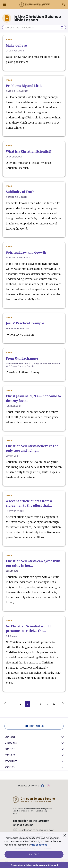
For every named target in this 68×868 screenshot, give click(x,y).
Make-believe (16, 45)
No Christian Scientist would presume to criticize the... (28, 628)
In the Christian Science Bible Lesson (37, 18)
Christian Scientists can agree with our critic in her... (33, 563)
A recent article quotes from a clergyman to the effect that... (29, 503)
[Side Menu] (4, 5)
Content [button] (10, 749)
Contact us (34, 726)
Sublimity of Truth (20, 192)
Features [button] (10, 755)
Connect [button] (10, 737)
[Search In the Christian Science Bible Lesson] (34, 28)
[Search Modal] (64, 5)
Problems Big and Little (24, 86)
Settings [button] (9, 767)
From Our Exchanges (22, 358)
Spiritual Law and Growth (26, 252)
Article (9, 40)
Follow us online (28, 786)
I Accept (34, 854)
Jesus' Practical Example (25, 323)
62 (54, 704)
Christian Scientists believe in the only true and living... (32, 448)
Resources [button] (11, 761)
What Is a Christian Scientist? (29, 151)
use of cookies (39, 845)
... (47, 704)
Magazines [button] (11, 743)
